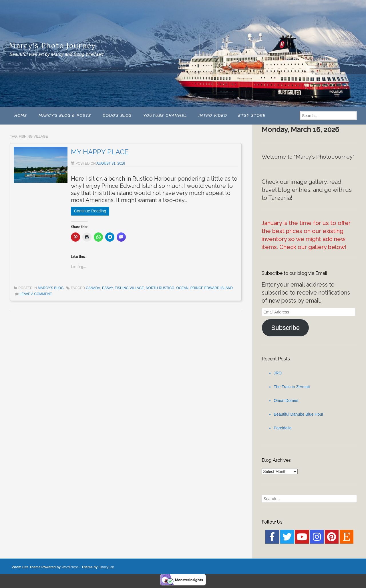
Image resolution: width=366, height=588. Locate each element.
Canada (93, 288)
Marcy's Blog (51, 288)
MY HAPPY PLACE (100, 152)
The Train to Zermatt (292, 387)
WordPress (70, 567)
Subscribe (285, 328)
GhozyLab (107, 567)
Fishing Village (129, 288)
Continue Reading (90, 211)
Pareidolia (283, 428)
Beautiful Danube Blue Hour (299, 414)
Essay (108, 288)
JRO (278, 373)
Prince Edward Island (212, 288)
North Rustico (160, 288)
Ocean (182, 288)
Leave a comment (36, 294)
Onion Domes (286, 400)
